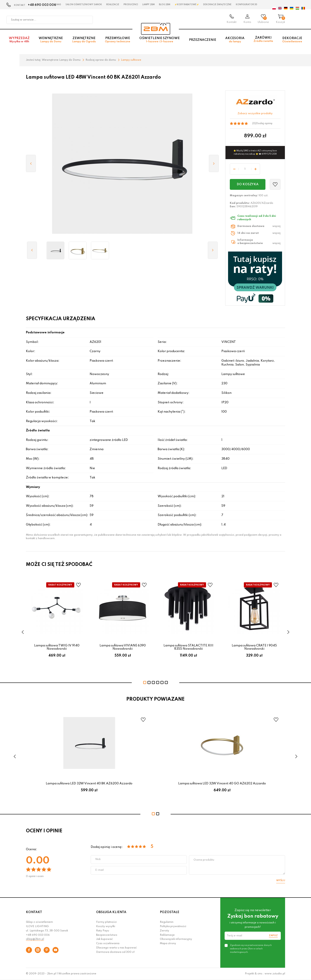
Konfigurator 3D (247, 5)
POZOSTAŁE (170, 912)
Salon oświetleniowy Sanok (84, 5)
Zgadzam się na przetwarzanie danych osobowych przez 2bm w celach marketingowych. (251, 949)
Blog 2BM (165, 5)
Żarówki (263, 41)
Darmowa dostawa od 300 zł (115, 952)
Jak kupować (104, 939)
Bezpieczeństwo (107, 935)
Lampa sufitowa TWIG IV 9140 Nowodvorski (57, 647)
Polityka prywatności (173, 926)
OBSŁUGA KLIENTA (111, 912)
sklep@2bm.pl (35, 939)
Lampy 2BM (148, 5)
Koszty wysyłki (106, 926)
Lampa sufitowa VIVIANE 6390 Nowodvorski (123, 647)
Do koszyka (248, 184)
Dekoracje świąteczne (217, 5)
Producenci (131, 5)
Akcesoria (235, 41)
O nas (58, 5)
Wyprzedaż (19, 41)
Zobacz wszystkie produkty (255, 114)
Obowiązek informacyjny (176, 939)
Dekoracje (292, 41)
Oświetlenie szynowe (159, 41)
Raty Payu (103, 931)
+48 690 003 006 (42, 5)
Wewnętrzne (51, 41)
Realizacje (113, 5)
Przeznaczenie (203, 41)
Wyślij (281, 880)
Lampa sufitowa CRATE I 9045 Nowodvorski (254, 647)
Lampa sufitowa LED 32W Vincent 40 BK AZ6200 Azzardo (89, 784)
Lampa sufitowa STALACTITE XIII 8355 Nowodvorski (188, 647)
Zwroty (164, 931)
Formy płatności (106, 922)
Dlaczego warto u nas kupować (116, 948)
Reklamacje (167, 935)
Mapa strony (168, 944)
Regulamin (167, 922)
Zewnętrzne (84, 41)
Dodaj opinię (264, 123)
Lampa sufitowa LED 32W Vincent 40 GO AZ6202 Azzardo (222, 784)
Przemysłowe (118, 41)
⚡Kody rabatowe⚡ (187, 5)
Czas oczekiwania (108, 944)
